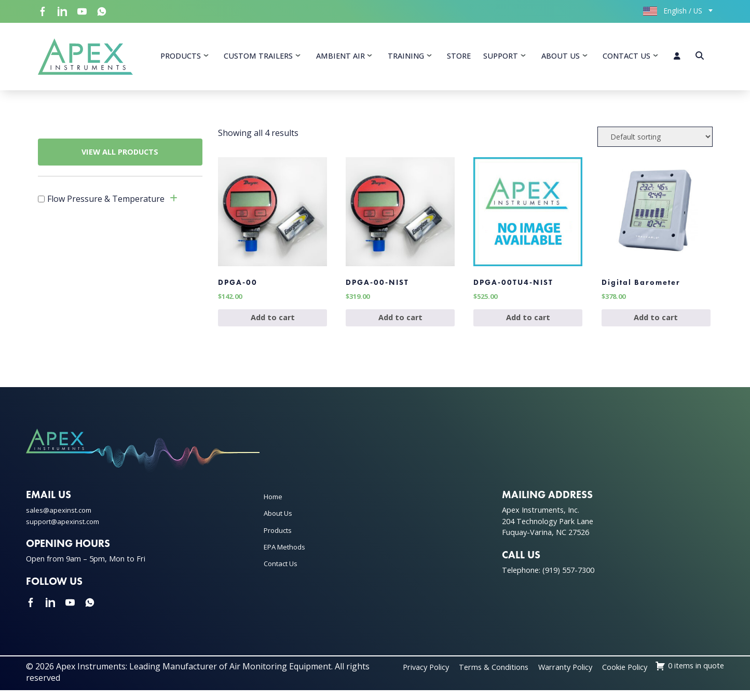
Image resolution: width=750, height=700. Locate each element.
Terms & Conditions (553, 676)
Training (406, 57)
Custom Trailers (258, 57)
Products (181, 57)
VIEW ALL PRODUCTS (120, 155)
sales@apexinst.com (61, 519)
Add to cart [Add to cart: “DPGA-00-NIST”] (400, 326)
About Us (561, 57)
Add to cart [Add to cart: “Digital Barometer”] (656, 326)
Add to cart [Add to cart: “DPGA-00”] (272, 326)
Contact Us (626, 57)
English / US (673, 11)
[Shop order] (655, 140)
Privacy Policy (479, 676)
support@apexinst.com (66, 531)
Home (274, 506)
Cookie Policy (698, 676)
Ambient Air (340, 57)
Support (501, 57)
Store (459, 57)
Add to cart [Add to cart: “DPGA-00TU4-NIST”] (528, 326)
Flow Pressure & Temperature (106, 202)
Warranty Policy (632, 676)
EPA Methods (287, 556)
